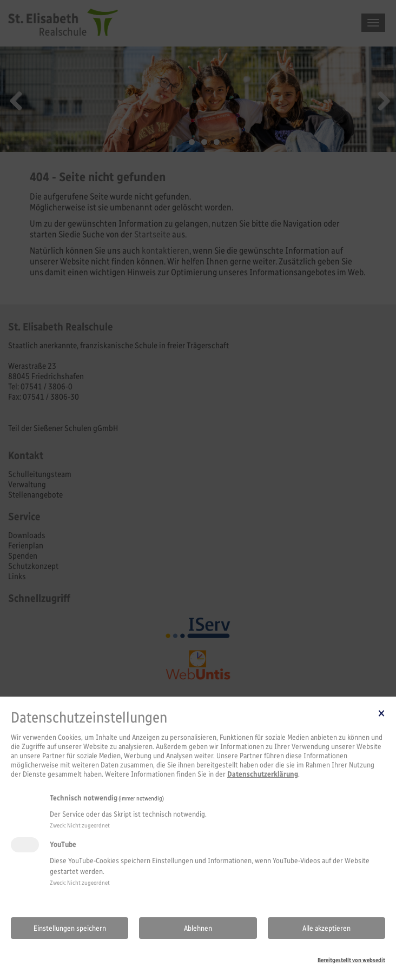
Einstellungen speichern (70, 928)
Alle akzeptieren (326, 928)
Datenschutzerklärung (263, 774)
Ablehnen (198, 928)
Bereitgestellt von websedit (351, 960)
